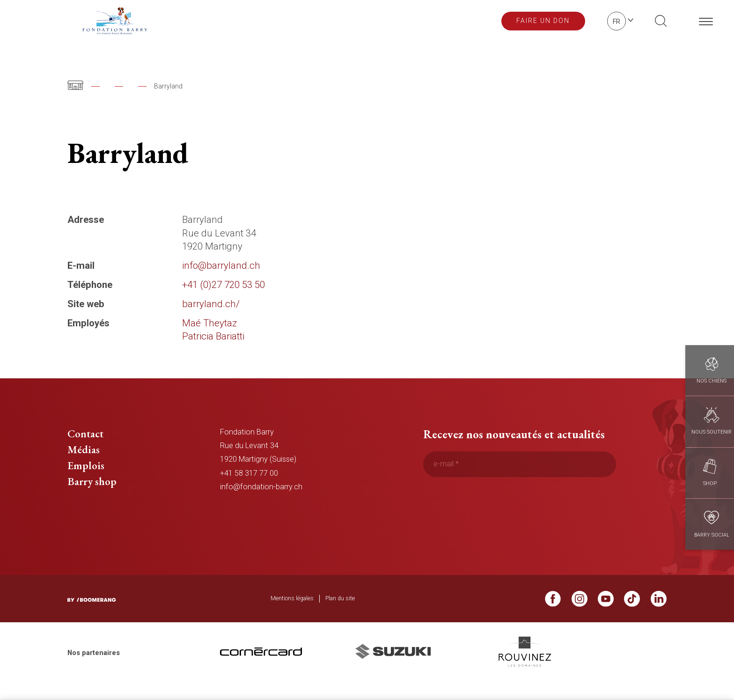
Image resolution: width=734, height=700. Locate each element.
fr (617, 22)
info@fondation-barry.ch (261, 503)
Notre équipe (197, 86)
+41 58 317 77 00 (249, 489)
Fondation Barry (131, 86)
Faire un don (543, 21)
